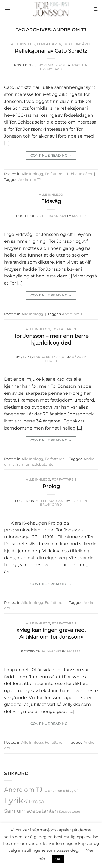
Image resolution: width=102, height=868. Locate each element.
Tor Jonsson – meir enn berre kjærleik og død (51, 339)
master (79, 216)
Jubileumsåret (77, 44)
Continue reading (51, 155)
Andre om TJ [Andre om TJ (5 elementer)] (23, 790)
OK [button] (58, 859)
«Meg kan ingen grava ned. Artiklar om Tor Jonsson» (51, 633)
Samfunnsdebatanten (36, 464)
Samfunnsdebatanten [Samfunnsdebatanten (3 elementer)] (31, 811)
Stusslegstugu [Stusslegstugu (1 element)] (69, 812)
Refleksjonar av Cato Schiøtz (51, 51)
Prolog (51, 486)
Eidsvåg (51, 201)
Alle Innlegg (23, 44)
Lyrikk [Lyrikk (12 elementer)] (16, 801)
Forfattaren (49, 44)
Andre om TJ (30, 180)
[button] (7, 9)
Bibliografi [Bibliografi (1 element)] (71, 791)
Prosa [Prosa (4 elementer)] (37, 801)
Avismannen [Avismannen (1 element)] (53, 791)
